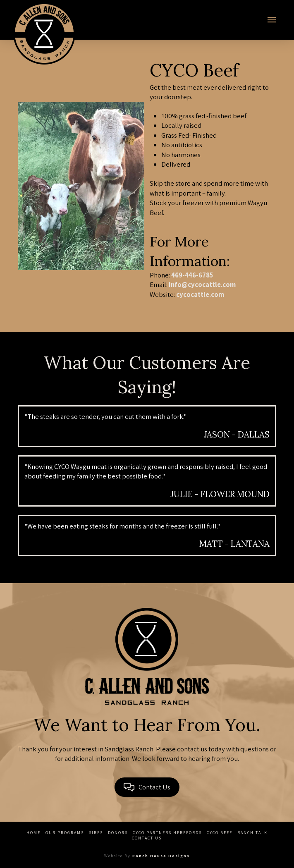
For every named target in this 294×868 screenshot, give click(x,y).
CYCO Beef (220, 833)
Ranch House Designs (161, 856)
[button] (272, 20)
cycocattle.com (200, 294)
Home (33, 833)
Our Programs (65, 833)
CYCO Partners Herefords (167, 833)
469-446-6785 (192, 275)
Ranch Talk (252, 833)
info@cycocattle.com (202, 285)
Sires (96, 833)
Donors (118, 833)
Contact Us (147, 838)
